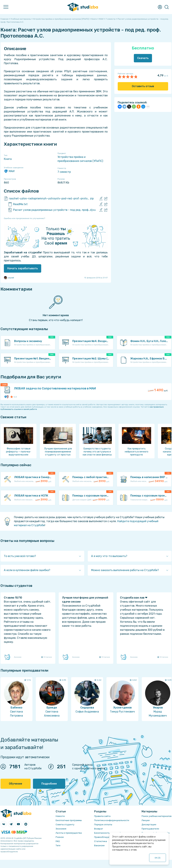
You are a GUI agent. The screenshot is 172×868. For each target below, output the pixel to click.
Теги (58, 845)
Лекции (146, 820)
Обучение (16, 784)
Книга (8, 159)
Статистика (101, 841)
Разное (60, 837)
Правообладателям (105, 837)
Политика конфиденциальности (112, 820)
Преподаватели (150, 829)
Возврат (99, 829)
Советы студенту (65, 825)
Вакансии (99, 845)
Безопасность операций (108, 833)
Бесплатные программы (69, 820)
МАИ (9, 171)
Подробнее (49, 784)
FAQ (58, 841)
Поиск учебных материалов (157, 816)
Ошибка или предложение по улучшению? (24, 218)
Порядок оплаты (103, 825)
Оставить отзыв (143, 86)
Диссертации (149, 825)
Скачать (143, 58)
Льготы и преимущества (69, 833)
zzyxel (9, 278)
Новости (60, 816)
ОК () (158, 858)
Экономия (61, 829)
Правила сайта (102, 816)
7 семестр (64, 172)
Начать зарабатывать (23, 268)
